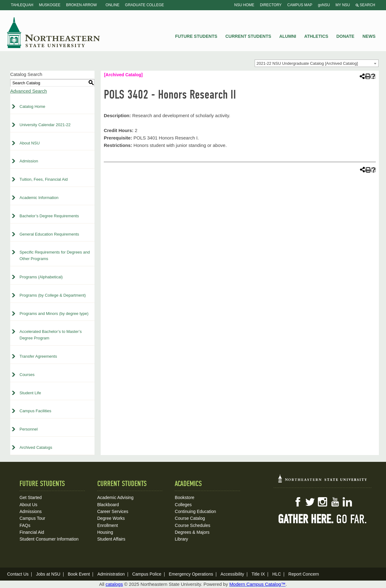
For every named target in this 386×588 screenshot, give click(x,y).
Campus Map (300, 5)
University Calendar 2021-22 (45, 125)
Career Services (113, 511)
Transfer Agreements (38, 356)
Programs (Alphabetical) (41, 277)
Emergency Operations (191, 574)
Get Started (31, 497)
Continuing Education (195, 511)
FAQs (25, 525)
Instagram (322, 502)
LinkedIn (347, 502)
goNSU (324, 5)
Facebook (298, 502)
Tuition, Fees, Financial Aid (44, 179)
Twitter (310, 502)
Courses (27, 375)
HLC (277, 574)
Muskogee (50, 5)
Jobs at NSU (48, 574)
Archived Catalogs (36, 447)
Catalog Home (32, 106)
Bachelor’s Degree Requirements (49, 216)
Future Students (196, 36)
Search (365, 5)
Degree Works (111, 518)
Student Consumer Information (49, 539)
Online (113, 5)
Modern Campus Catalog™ (257, 584)
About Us (29, 505)
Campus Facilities (35, 411)
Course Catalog (190, 518)
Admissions (31, 511)
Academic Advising (116, 497)
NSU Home (244, 5)
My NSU (343, 5)
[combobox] (317, 63)
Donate (345, 36)
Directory (271, 5)
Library (181, 539)
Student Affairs (111, 539)
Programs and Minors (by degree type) (54, 314)
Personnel (29, 429)
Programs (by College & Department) (53, 295)
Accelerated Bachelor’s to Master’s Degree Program (51, 335)
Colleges (183, 505)
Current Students (248, 36)
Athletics (316, 36)
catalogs (114, 584)
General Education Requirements (49, 234)
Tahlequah (22, 5)
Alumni (287, 36)
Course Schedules (192, 525)
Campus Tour (32, 518)
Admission (29, 161)
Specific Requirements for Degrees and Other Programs (55, 255)
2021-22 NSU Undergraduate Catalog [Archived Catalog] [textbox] (307, 63)
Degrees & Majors (192, 532)
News (369, 36)
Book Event (79, 574)
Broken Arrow (81, 5)
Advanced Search (29, 91)
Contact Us (18, 574)
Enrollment (108, 525)
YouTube (335, 502)
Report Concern (304, 574)
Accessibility (232, 574)
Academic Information (39, 198)
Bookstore (184, 497)
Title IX (258, 574)
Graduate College (145, 5)
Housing (105, 532)
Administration (111, 574)
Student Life (30, 393)
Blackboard (108, 505)
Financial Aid (32, 532)
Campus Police (147, 574)
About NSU (30, 143)
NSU (54, 33)
